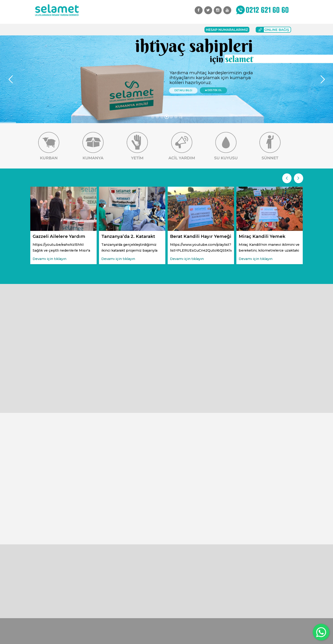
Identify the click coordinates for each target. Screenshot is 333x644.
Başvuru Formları (139, 30)
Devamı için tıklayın (49, 259)
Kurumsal (66, 30)
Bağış (114, 30)
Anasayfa (44, 30)
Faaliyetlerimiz (92, 30)
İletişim (165, 30)
